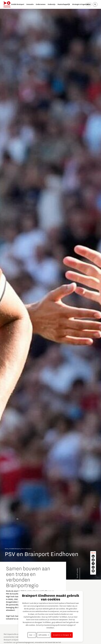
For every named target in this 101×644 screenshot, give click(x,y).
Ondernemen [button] (41, 4)
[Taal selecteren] (89, 4)
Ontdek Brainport (15, 549)
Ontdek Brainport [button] (18, 4)
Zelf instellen (43, 635)
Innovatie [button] (30, 4)
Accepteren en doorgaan (61, 635)
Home (7, 549)
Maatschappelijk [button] (64, 4)
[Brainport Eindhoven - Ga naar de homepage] (7, 4)
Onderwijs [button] (52, 4)
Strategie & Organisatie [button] (81, 4)
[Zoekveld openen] (95, 4)
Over (31, 635)
